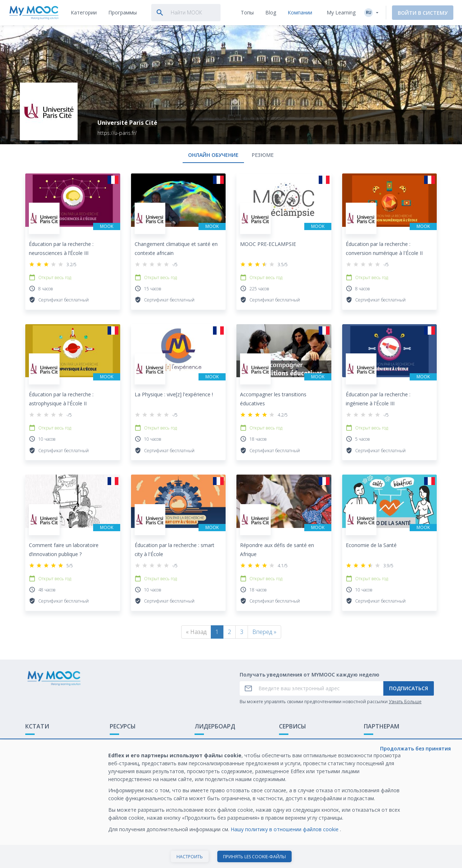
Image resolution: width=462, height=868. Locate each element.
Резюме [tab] (263, 155)
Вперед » (264, 632)
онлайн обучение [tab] (213, 155)
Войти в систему (423, 13)
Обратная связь (45, 753)
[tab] (84, 13)
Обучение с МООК (387, 742)
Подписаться (409, 688)
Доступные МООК (132, 742)
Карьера (374, 764)
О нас (286, 742)
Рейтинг (204, 742)
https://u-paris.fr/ (117, 133)
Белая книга (379, 753)
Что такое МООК (47, 742)
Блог (115, 764)
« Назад (196, 632)
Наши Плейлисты (131, 753)
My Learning (341, 12)
